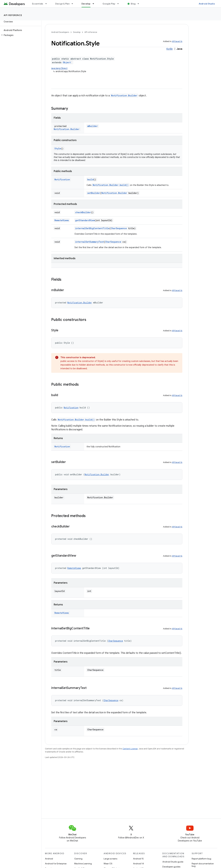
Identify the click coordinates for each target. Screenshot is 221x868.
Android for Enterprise (56, 864)
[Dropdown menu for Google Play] (119, 4)
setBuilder (94, 193)
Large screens (110, 859)
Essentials (38, 4)
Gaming (78, 859)
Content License (130, 749)
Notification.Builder (124, 96)
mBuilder (93, 126)
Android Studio (207, 4)
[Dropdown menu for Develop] (95, 4)
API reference (13, 15)
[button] (20, 35)
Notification (62, 179)
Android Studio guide (173, 862)
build (90, 179)
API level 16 (177, 41)
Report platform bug (201, 859)
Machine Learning (83, 864)
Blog (133, 4)
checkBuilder (83, 212)
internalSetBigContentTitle (92, 228)
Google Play (109, 4)
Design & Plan (62, 4)
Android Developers (60, 32)
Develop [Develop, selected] (86, 4)
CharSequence (119, 228)
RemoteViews (62, 220)
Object (67, 62)
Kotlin (170, 49)
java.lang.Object (59, 68)
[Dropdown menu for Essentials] (47, 4)
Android (49, 859)
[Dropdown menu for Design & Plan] (74, 4)
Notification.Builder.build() (111, 185)
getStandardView (85, 220)
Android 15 (138, 859)
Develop (77, 32)
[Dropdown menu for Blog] (140, 4)
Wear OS (108, 864)
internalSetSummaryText (90, 242)
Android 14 (138, 864)
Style (58, 148)
